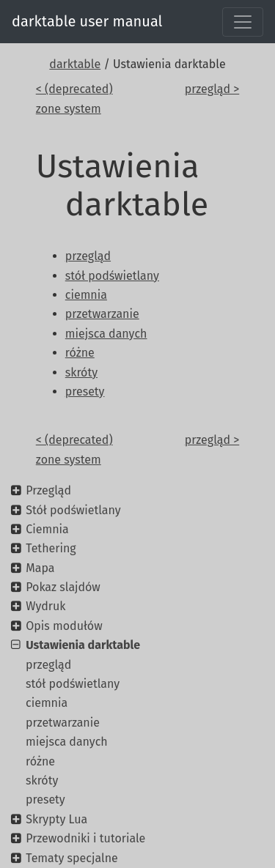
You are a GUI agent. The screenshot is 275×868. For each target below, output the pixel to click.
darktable (75, 64)
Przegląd (48, 490)
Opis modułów (64, 626)
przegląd (48, 665)
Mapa (40, 568)
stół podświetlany (73, 684)
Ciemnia (47, 529)
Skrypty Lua (56, 819)
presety (45, 800)
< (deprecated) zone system (74, 99)
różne (40, 761)
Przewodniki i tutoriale (85, 838)
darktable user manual (87, 21)
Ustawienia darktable (83, 645)
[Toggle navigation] (243, 22)
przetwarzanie (63, 723)
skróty (42, 780)
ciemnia (47, 703)
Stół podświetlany (73, 510)
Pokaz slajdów (63, 587)
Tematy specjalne (72, 858)
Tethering (51, 548)
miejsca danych (67, 742)
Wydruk (45, 606)
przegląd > (212, 89)
